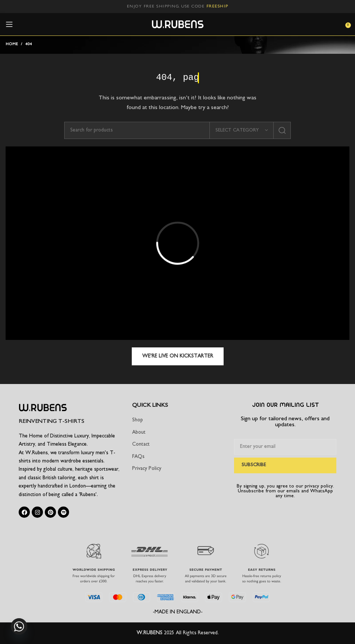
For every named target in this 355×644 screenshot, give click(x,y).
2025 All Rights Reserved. (191, 633)
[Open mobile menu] (9, 24)
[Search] (178, 130)
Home (12, 44)
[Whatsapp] (19, 626)
